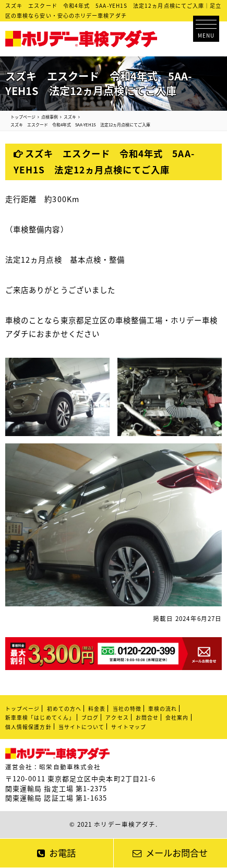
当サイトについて (82, 727)
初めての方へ (64, 709)
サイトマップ (128, 727)
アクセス (117, 718)
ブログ (90, 718)
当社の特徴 (127, 709)
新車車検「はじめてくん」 (40, 718)
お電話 (56, 853)
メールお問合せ (170, 853)
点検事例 (50, 117)
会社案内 (177, 718)
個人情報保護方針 (28, 727)
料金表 (97, 709)
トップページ (22, 709)
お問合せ (147, 718)
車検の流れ (163, 709)
